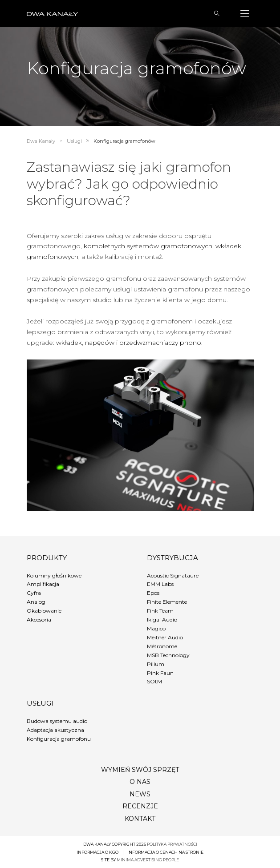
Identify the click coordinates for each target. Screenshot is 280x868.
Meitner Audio (165, 637)
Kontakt (140, 819)
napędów (100, 343)
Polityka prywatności (172, 844)
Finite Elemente (167, 602)
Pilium (156, 664)
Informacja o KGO (97, 852)
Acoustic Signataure (173, 575)
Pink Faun (160, 673)
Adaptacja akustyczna (55, 730)
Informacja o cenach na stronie (165, 852)
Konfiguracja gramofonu (59, 739)
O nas (140, 782)
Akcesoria (39, 620)
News (140, 794)
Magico (156, 628)
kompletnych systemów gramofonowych (148, 246)
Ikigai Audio (162, 620)
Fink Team (160, 611)
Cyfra (34, 593)
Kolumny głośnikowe (54, 575)
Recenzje (140, 806)
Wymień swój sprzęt (140, 770)
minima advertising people (148, 860)
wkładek (69, 343)
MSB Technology (168, 655)
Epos (153, 593)
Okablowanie (44, 611)
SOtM (154, 681)
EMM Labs (160, 584)
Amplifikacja (43, 584)
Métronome (162, 646)
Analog (36, 602)
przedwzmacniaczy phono (160, 343)
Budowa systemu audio (57, 721)
